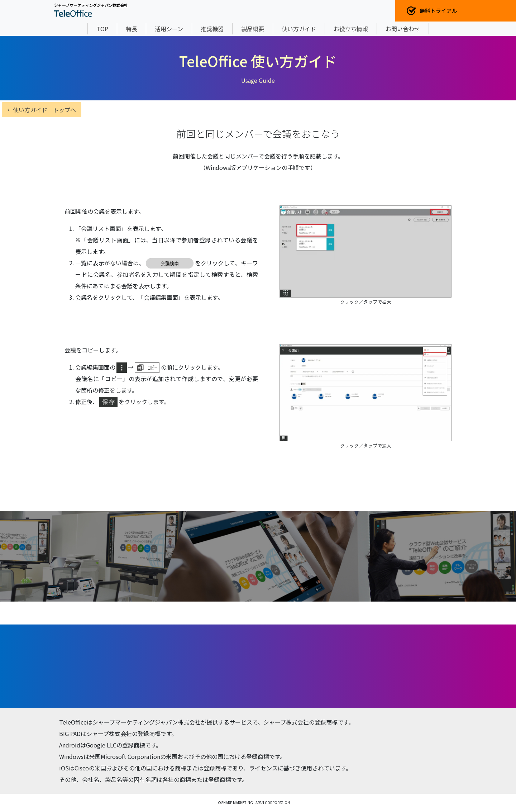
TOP (102, 29)
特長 (132, 29)
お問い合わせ (403, 29)
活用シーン (169, 29)
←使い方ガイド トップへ (42, 110)
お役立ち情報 (351, 29)
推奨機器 (212, 29)
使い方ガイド (299, 29)
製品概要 (253, 29)
